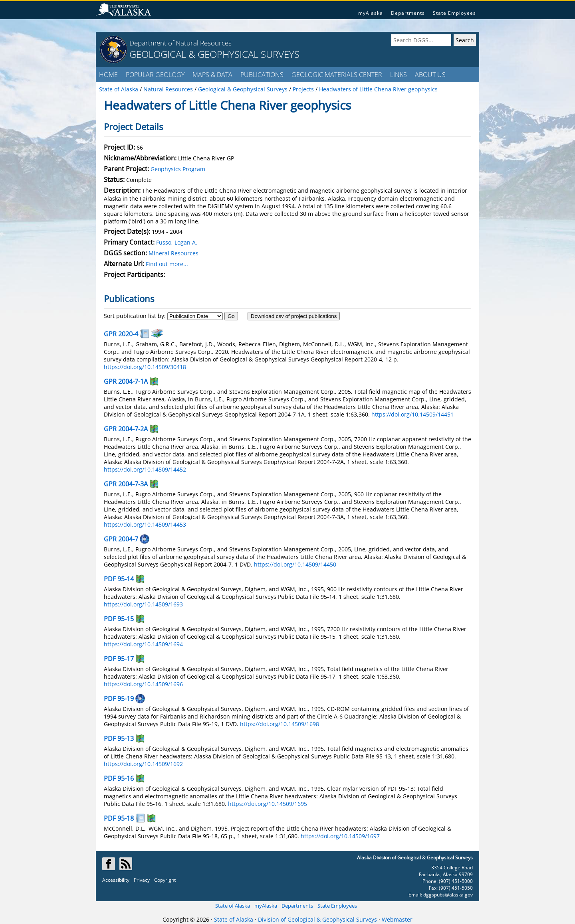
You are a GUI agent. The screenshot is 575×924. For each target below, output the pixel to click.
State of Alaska (233, 906)
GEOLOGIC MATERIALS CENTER (337, 75)
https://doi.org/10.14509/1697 (340, 836)
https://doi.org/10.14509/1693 (143, 604)
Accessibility (116, 880)
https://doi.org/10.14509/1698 (280, 724)
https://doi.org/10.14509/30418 (145, 367)
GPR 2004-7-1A (126, 381)
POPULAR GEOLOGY (155, 75)
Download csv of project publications (294, 316)
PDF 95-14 (119, 579)
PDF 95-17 (119, 659)
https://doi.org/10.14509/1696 (143, 684)
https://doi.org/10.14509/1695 (268, 804)
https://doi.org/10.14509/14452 (145, 469)
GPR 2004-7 (121, 539)
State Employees (454, 13)
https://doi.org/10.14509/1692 (143, 764)
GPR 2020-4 (121, 334)
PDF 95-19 (119, 699)
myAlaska (371, 13)
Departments (408, 13)
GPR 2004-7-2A (126, 429)
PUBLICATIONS (262, 75)
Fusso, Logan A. (177, 242)
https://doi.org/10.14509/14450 (295, 564)
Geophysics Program (178, 169)
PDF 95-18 (119, 818)
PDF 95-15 (119, 619)
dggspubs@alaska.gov (448, 895)
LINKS (399, 75)
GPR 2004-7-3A (126, 484)
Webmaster (397, 919)
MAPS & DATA (212, 75)
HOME (108, 75)
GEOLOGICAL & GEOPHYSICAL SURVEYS (214, 54)
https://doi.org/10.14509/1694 (143, 644)
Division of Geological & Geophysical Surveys (317, 919)
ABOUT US (430, 75)
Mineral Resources (173, 253)
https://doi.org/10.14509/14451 (412, 414)
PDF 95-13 (119, 738)
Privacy (142, 880)
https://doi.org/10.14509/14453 (145, 524)
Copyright (165, 880)
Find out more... (167, 264)
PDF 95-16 (119, 778)
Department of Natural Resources (180, 43)
